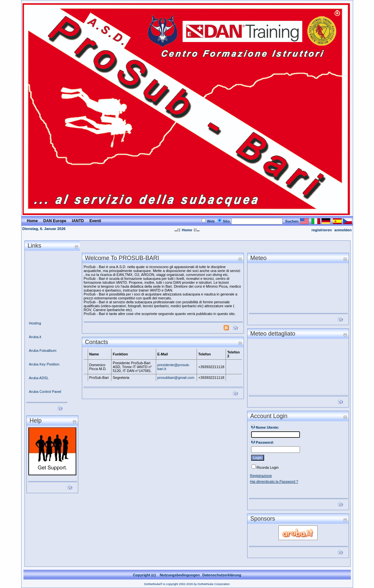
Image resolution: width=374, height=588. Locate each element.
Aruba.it (35, 337)
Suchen (292, 221)
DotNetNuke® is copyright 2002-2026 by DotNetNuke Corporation (187, 584)
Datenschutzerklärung (222, 575)
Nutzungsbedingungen (180, 575)
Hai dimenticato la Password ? (274, 481)
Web (211, 221)
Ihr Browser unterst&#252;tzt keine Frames (298, 365)
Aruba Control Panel (45, 392)
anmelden (343, 230)
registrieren (322, 230)
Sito (226, 221)
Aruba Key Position (44, 364)
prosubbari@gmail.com (176, 378)
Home (187, 230)
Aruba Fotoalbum (43, 351)
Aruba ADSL (39, 378)
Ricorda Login (268, 467)
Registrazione (261, 476)
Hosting (35, 323)
